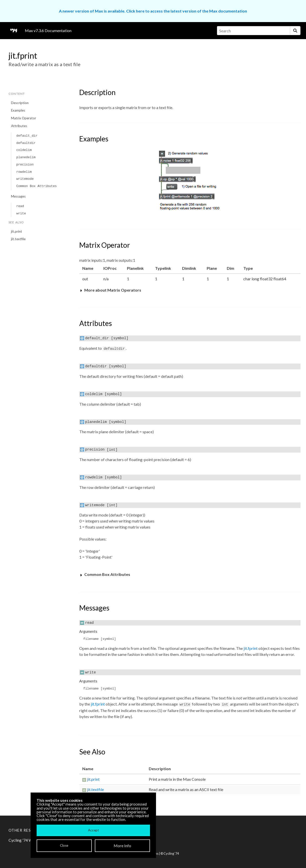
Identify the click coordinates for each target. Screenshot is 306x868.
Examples (18, 110)
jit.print (17, 231)
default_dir (27, 136)
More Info (122, 846)
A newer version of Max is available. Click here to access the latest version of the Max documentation (153, 11)
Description (20, 103)
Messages (18, 196)
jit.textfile (18, 239)
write (21, 213)
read (20, 206)
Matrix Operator (24, 118)
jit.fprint (251, 648)
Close (64, 845)
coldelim (24, 150)
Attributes (19, 126)
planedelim (26, 157)
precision (25, 165)
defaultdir (26, 143)
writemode (25, 179)
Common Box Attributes (36, 186)
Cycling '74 (171, 853)
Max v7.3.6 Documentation (48, 30)
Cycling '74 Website (26, 840)
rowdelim (24, 172)
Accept (93, 830)
